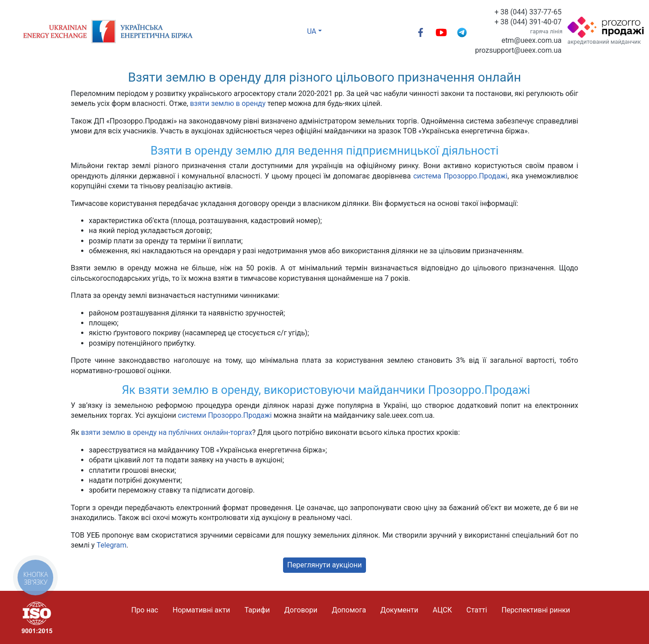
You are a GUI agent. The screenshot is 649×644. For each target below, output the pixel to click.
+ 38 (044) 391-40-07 (528, 22)
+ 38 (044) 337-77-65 (528, 12)
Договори (301, 610)
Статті (477, 610)
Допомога (349, 610)
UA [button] (312, 31)
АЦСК (442, 610)
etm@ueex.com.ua (532, 40)
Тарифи (257, 610)
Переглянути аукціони (324, 565)
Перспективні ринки (536, 610)
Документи (399, 610)
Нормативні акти (201, 610)
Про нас (145, 610)
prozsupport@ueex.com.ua (518, 50)
